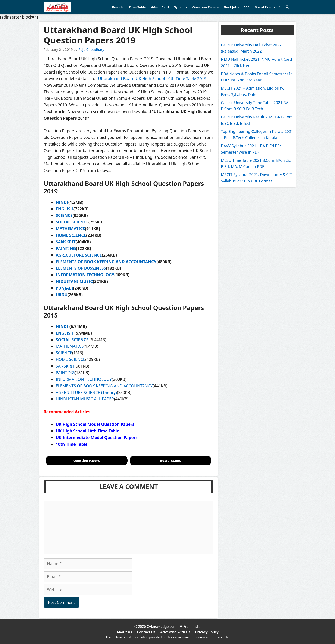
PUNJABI (64, 288)
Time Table (137, 7)
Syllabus (181, 7)
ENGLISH (65, 209)
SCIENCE (64, 215)
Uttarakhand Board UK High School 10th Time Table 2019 (152, 79)
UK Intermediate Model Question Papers (97, 438)
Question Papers (205, 7)
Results (118, 7)
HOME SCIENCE (71, 235)
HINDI (62, 202)
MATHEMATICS (70, 229)
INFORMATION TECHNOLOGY (85, 275)
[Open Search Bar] (287, 7)
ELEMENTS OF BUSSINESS (81, 268)
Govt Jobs (231, 7)
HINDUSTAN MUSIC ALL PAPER (85, 399)
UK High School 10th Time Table (87, 431)
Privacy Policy (207, 632)
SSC (247, 7)
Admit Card (160, 7)
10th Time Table (72, 444)
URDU (62, 295)
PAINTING (66, 248)
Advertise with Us (175, 632)
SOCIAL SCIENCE (72, 222)
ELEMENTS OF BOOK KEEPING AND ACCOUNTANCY (106, 262)
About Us (124, 632)
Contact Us (146, 632)
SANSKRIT (66, 242)
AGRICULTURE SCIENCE (79, 255)
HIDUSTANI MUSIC (74, 281)
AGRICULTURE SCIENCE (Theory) (86, 393)
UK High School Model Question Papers (95, 424)
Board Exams (269, 7)
